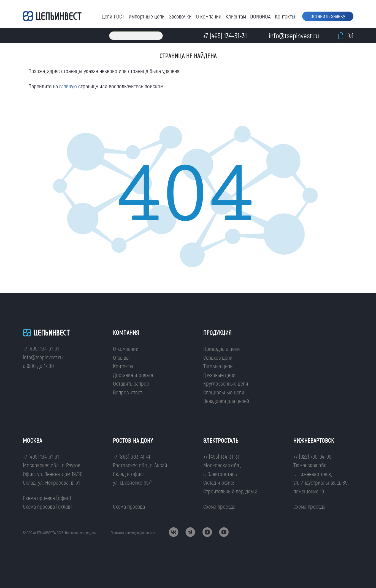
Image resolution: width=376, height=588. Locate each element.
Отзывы (121, 357)
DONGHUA (260, 16)
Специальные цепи (224, 392)
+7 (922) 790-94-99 (312, 456)
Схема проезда (129, 506)
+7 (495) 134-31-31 (41, 348)
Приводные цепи (222, 348)
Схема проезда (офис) (47, 498)
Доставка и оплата (133, 375)
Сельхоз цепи (218, 357)
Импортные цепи (147, 16)
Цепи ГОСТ (113, 16)
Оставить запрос (131, 383)
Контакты (285, 16)
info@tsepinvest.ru (43, 357)
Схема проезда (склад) (47, 506)
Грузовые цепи (219, 375)
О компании (209, 16)
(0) (345, 36)
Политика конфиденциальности (133, 533)
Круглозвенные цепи (226, 383)
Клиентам (236, 16)
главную (68, 86)
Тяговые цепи (218, 366)
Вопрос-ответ (128, 392)
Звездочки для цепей (226, 401)
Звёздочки (180, 16)
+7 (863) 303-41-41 (132, 456)
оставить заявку (328, 16)
